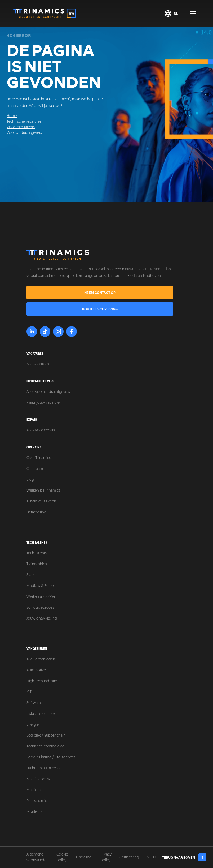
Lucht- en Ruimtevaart (44, 768)
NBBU (151, 858)
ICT (29, 692)
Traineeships (37, 564)
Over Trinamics (39, 458)
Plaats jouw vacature (43, 403)
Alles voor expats (41, 430)
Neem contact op (100, 293)
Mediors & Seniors (41, 586)
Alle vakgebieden (41, 659)
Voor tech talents (21, 127)
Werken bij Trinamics (43, 491)
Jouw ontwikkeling (42, 619)
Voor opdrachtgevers (24, 133)
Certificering (129, 858)
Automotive (36, 670)
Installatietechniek (41, 714)
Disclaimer (84, 858)
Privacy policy (106, 857)
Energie (33, 725)
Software (34, 703)
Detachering (36, 512)
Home (12, 116)
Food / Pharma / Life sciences (51, 757)
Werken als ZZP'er (41, 597)
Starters (32, 575)
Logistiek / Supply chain (46, 736)
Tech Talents (37, 553)
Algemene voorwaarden (37, 857)
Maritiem (34, 790)
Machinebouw (38, 779)
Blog (30, 480)
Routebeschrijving (100, 309)
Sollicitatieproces (40, 608)
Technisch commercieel (46, 747)
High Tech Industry (42, 681)
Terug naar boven (184, 857)
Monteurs (34, 812)
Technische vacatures (24, 122)
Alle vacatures (38, 364)
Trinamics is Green (41, 502)
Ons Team (35, 469)
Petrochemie (37, 801)
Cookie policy (62, 857)
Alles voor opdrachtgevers (48, 392)
